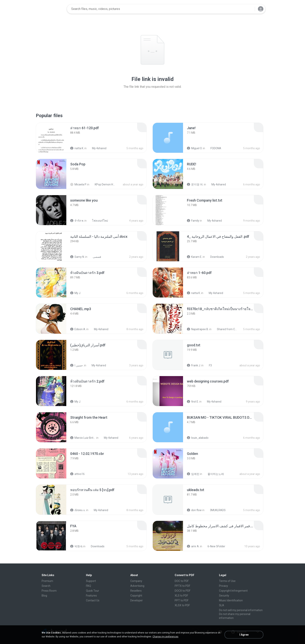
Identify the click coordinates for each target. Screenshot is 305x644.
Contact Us (93, 600)
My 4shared (97, 148)
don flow (194, 510)
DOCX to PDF (183, 591)
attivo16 (77, 474)
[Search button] (250, 9)
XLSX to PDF (182, 605)
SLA (222, 605)
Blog (44, 596)
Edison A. (78, 329)
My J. (76, 293)
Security (224, 596)
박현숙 (76, 546)
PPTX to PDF (182, 586)
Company (136, 581)
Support (91, 581)
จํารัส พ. (77, 221)
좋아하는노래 (214, 474)
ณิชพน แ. (78, 510)
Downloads (215, 257)
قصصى (95, 257)
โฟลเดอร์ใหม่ (98, 221)
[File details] (51, 138)
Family (193, 221)
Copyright (136, 596)
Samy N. (77, 257)
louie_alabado (198, 438)
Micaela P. (78, 184)
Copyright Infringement (233, 591)
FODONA (214, 148)
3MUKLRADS (216, 510)
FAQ (89, 586)
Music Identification (231, 600)
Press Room (49, 591)
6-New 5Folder (214, 546)
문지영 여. (195, 184)
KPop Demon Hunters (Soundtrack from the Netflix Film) (103, 184)
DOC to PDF (182, 581)
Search (46, 586)
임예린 (193, 474)
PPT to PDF (182, 600)
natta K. (77, 148)
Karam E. (195, 257)
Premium (47, 581)
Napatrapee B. (198, 329)
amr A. (193, 546)
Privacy (223, 586)
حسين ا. (77, 365)
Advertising (137, 586)
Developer (137, 600)
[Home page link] (52, 9)
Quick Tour (92, 591)
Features (91, 596)
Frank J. (194, 365)
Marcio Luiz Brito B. (83, 438)
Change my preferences (165, 637)
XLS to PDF (181, 596)
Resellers (136, 591)
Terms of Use (227, 581)
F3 (208, 365)
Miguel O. (195, 148)
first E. (193, 402)
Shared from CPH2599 (225, 329)
